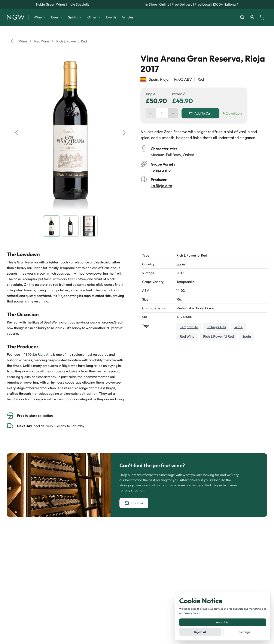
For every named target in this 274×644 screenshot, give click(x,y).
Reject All (200, 632)
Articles (128, 17)
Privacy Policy (192, 613)
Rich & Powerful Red (72, 41)
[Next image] (124, 133)
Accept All (223, 622)
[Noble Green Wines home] (16, 17)
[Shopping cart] (262, 17)
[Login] (252, 17)
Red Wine (42, 41)
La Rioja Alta (161, 186)
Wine (40, 17)
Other (94, 17)
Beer (57, 17)
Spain (181, 264)
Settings (245, 632)
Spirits (75, 17)
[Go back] (12, 41)
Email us (134, 503)
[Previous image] (16, 133)
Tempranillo (161, 170)
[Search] (242, 17)
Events (111, 17)
